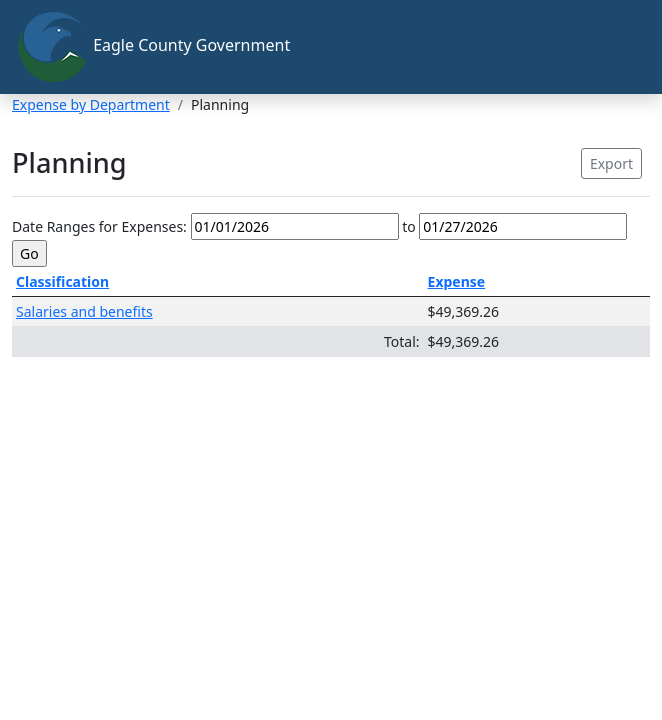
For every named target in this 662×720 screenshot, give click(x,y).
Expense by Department (91, 104)
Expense (457, 281)
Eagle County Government (153, 47)
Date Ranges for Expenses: (99, 226)
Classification (62, 281)
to (409, 226)
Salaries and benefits (84, 311)
